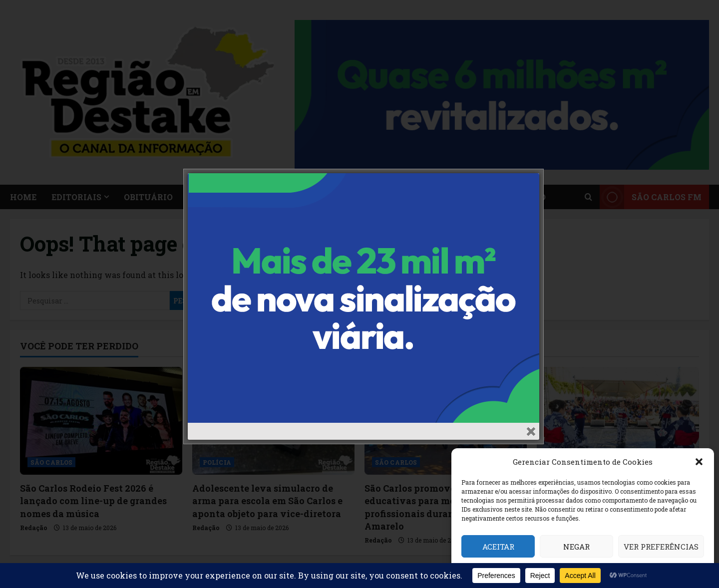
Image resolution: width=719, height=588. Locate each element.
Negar (576, 547)
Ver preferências (661, 547)
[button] (699, 462)
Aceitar (498, 547)
